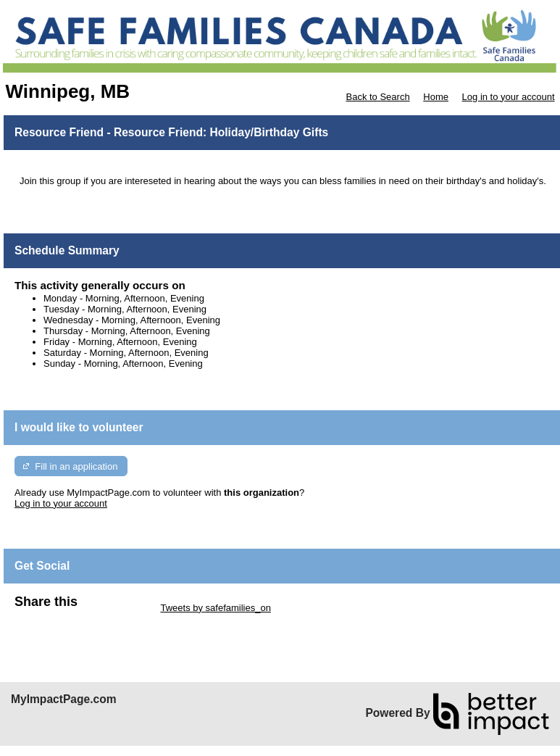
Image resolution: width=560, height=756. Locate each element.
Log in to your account (509, 97)
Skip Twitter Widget (118, 608)
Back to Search (377, 97)
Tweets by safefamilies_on (215, 608)
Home (436, 97)
